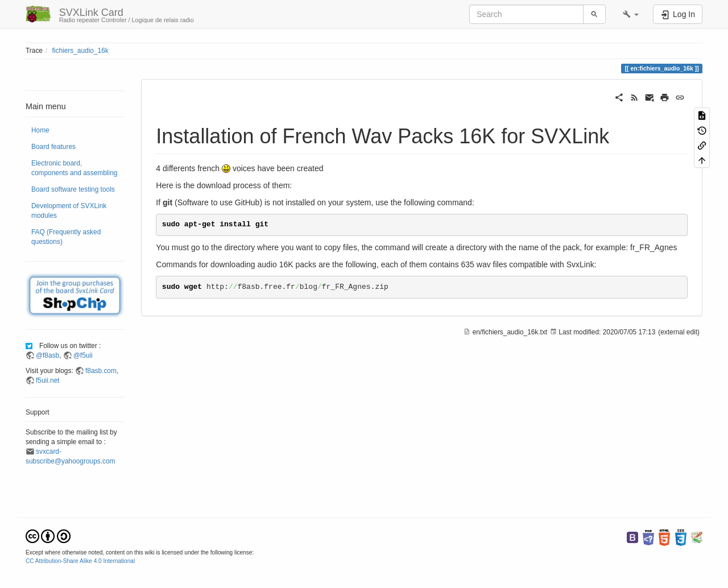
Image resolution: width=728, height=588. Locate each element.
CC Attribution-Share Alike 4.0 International (80, 561)
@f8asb (47, 355)
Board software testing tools (73, 189)
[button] (631, 14)
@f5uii (83, 355)
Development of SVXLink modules (69, 211)
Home (40, 130)
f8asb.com (101, 371)
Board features (53, 147)
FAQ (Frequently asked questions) (66, 237)
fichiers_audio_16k (80, 51)
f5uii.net (48, 380)
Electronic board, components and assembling (74, 168)
